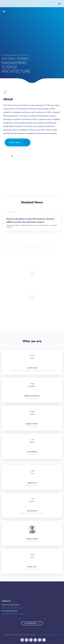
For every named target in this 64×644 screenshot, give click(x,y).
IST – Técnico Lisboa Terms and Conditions (48, 635)
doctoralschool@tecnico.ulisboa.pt (14, 608)
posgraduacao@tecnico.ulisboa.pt (14, 614)
